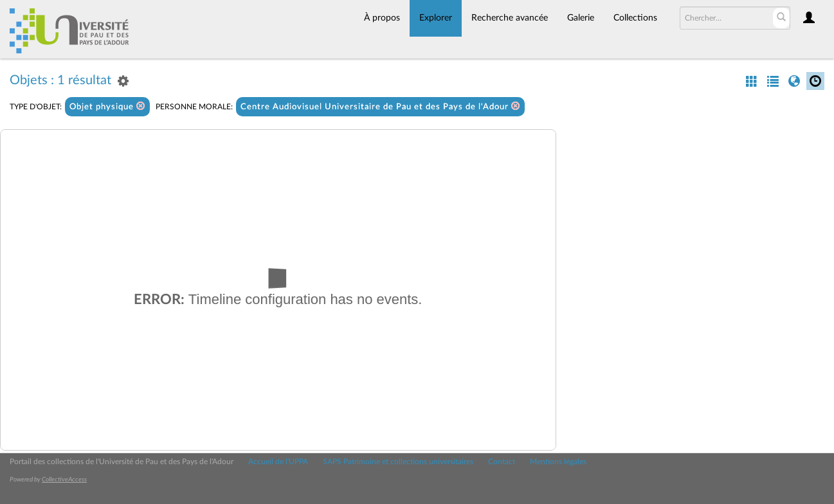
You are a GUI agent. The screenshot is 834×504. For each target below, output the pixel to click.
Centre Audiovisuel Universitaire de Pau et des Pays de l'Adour (380, 106)
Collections (635, 18)
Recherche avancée (510, 18)
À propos (382, 18)
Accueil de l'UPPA (278, 462)
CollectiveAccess (64, 480)
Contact (502, 462)
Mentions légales (558, 462)
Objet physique (107, 106)
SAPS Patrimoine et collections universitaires (398, 462)
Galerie (581, 18)
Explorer (436, 18)
